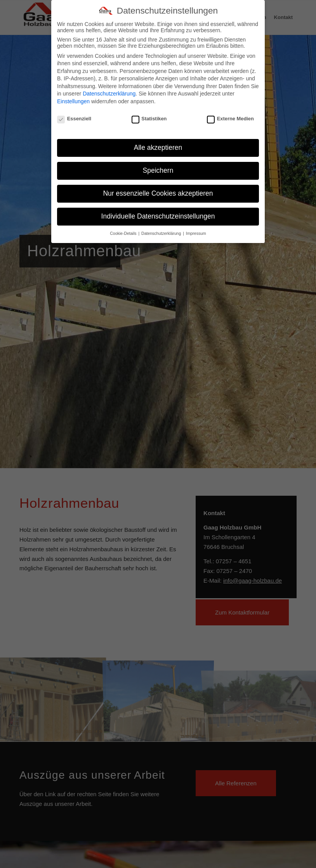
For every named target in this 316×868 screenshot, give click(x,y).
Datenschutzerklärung (109, 91)
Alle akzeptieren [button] (158, 145)
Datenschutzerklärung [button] (162, 231)
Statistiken (149, 116)
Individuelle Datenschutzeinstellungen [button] (158, 214)
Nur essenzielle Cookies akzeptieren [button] (158, 191)
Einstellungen (73, 99)
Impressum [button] (196, 231)
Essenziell (74, 116)
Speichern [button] (158, 168)
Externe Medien (230, 116)
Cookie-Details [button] (124, 231)
